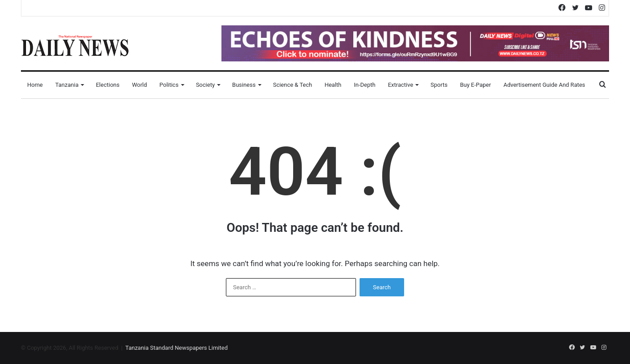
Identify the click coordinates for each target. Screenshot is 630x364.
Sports (439, 85)
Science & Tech (293, 85)
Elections (108, 85)
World (139, 85)
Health (333, 85)
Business (244, 85)
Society (205, 85)
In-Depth (364, 85)
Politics (169, 85)
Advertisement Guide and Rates (544, 85)
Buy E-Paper (475, 85)
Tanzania (67, 85)
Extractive (401, 85)
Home (35, 85)
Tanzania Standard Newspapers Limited (176, 348)
